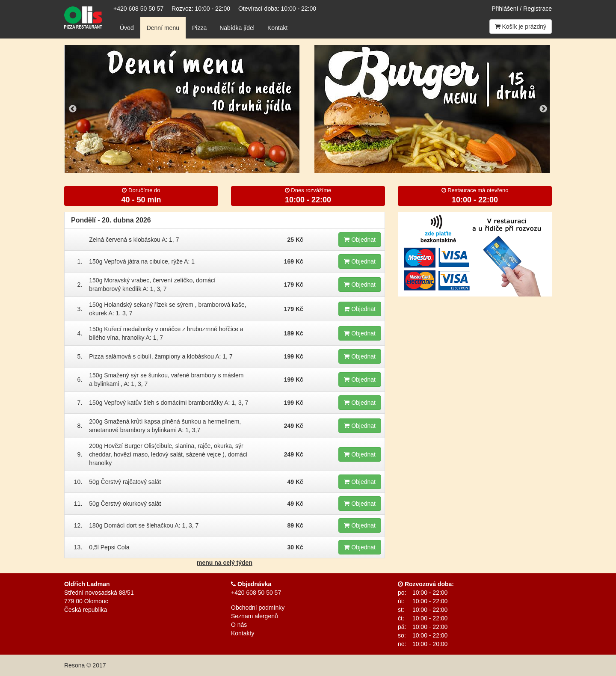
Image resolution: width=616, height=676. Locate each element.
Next (543, 109)
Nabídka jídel (237, 28)
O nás (239, 625)
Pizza (199, 28)
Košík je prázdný (521, 27)
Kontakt (277, 28)
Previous (73, 109)
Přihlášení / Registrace (522, 9)
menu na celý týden (225, 563)
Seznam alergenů (255, 616)
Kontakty (243, 633)
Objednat (360, 240)
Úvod (127, 28)
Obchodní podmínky (258, 608)
